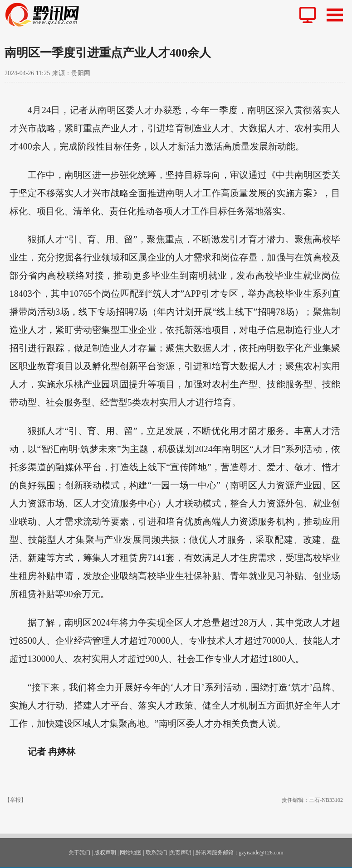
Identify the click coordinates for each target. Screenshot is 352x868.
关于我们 (79, 853)
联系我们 (156, 853)
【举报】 (15, 800)
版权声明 (105, 853)
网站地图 (131, 853)
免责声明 (181, 853)
